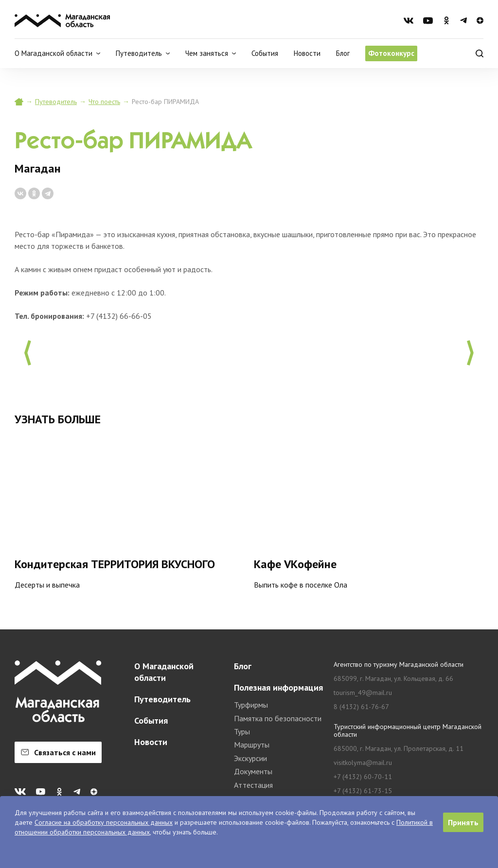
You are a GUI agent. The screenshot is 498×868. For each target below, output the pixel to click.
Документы (253, 771)
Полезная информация (278, 687)
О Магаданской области (164, 672)
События (265, 53)
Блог (343, 53)
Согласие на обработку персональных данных (104, 822)
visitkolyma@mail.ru (363, 763)
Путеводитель (56, 102)
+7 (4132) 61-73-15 (363, 791)
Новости (307, 53)
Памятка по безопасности (278, 718)
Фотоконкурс (391, 53)
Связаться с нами (58, 752)
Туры (242, 731)
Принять (463, 822)
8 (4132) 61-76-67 (361, 707)
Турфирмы (251, 705)
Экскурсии (250, 758)
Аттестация (253, 785)
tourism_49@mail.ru (363, 693)
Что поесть (104, 102)
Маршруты (252, 745)
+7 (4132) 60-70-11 (363, 777)
